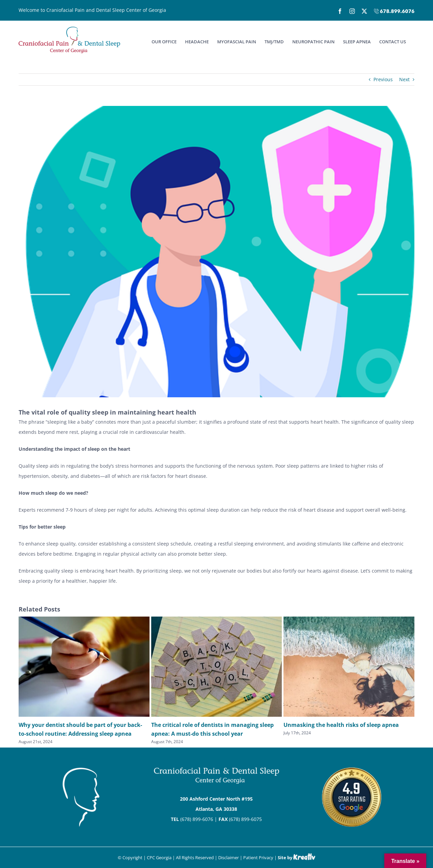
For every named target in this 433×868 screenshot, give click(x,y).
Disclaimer (229, 858)
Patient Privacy (258, 858)
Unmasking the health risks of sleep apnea (341, 725)
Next (404, 79)
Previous (383, 79)
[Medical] (216, 252)
